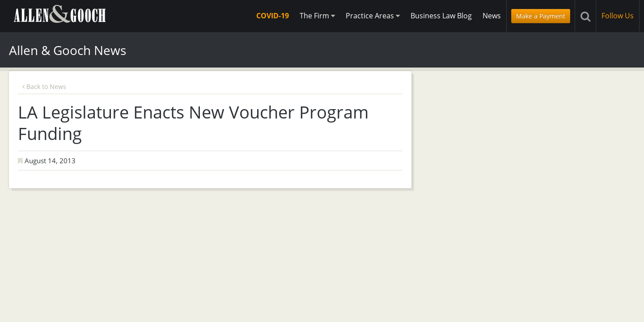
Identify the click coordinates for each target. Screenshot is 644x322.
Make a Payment (541, 16)
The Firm (317, 16)
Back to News (44, 87)
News (492, 16)
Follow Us (618, 16)
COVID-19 (273, 16)
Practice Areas (373, 16)
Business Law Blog (441, 16)
